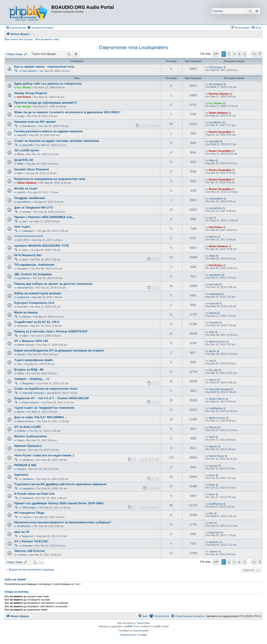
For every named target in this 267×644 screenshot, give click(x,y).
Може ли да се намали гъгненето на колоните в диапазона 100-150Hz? (67, 112)
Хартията (21, 475)
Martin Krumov (26, 345)
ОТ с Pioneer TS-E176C (31, 541)
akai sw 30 (22, 532)
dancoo (213, 237)
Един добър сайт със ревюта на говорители (48, 84)
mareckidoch (216, 199)
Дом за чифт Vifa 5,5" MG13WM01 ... (41, 417)
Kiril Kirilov (24, 97)
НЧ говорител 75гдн (29, 513)
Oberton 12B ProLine (29, 551)
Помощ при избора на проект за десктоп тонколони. (54, 284)
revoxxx (22, 469)
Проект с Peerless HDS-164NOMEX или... (44, 217)
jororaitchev (29, 126)
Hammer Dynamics (28, 446)
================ (28, 236)
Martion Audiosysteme (31, 436)
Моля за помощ (26, 312)
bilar (211, 513)
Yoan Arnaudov (141, 631)
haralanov (28, 460)
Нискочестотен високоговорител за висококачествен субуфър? (63, 522)
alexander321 (25, 288)
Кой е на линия (15, 580)
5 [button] (245, 54)
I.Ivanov (27, 517)
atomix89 (28, 145)
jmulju (21, 116)
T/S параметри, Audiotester (34, 265)
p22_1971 (23, 240)
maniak (26, 212)
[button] (216, 54)
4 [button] (239, 54)
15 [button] (254, 54)
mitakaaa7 (28, 231)
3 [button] (234, 54)
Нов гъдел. (23, 227)
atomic (21, 354)
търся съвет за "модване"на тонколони (44, 408)
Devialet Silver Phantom (32, 169)
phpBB (128, 626)
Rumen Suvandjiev (220, 132)
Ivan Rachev (29, 71)
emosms (22, 269)
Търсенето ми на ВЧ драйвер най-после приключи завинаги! (60, 484)
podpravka (23, 297)
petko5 (21, 192)
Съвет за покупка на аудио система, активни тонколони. (57, 141)
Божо (212, 475)
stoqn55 (22, 135)
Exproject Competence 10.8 (34, 303)
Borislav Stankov (219, 94)
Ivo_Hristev (24, 87)
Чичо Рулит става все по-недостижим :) (44, 455)
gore (25, 259)
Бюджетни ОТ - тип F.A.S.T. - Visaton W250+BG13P (52, 398)
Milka (20, 164)
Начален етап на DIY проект (35, 122)
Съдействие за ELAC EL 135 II (37, 322)
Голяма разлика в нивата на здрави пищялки (48, 131)
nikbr (25, 336)
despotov (28, 546)
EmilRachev (216, 408)
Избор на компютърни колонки (38, 293)
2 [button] (229, 54)
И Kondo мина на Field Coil (34, 494)
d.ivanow (22, 326)
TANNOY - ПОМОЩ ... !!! (32, 379)
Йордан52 (28, 383)
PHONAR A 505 (25, 465)
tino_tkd (213, 370)
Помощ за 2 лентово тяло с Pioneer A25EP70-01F (51, 331)
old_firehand (216, 84)
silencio (22, 450)
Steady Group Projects (31, 93)
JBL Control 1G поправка (33, 274)
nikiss (21, 373)
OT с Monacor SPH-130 (31, 341)
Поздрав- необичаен (30, 198)
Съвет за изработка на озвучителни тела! (46, 389)
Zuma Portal (143, 623)
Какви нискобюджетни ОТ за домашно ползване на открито (59, 350)
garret (21, 412)
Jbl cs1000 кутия (27, 150)
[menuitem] (40, 28)
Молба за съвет (26, 188)
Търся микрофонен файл (34, 360)
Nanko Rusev (216, 456)
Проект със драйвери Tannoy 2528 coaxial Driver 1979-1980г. (59, 503)
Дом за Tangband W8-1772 (34, 207)
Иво (20, 173)
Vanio (21, 440)
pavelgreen (24, 278)
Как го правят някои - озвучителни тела (44, 67)
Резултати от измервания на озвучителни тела (50, 179)
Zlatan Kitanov (30, 402)
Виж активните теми (47, 39)
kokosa (26, 317)
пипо (25, 250)
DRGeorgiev (216, 67)
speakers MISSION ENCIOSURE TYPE (42, 246)
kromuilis (214, 284)
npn (24, 221)
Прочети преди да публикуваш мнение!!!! (46, 103)
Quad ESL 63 (24, 160)
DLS (211, 523)
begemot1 (28, 536)
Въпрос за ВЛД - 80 (29, 370)
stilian (212, 256)
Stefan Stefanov (218, 113)
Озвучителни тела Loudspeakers (134, 47)
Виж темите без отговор (19, 39)
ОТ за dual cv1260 (27, 427)
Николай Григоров (33, 393)
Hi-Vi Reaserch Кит (28, 255)
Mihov (21, 154)
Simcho (22, 431)
